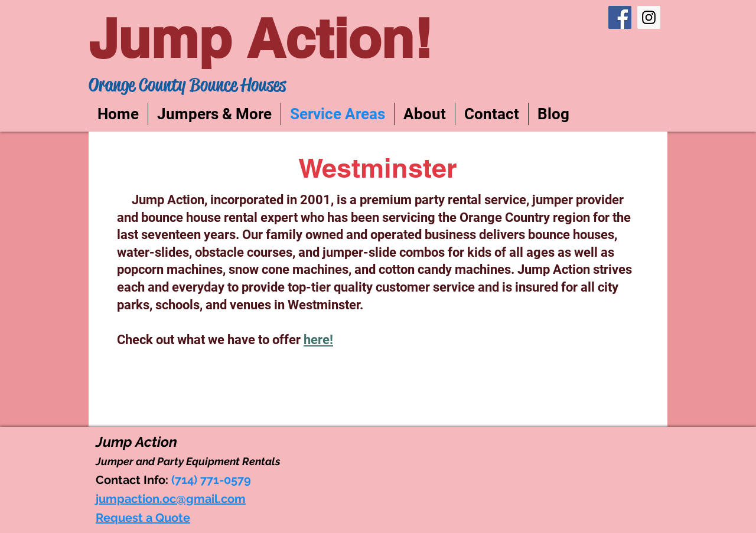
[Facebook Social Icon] (620, 17)
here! (318, 340)
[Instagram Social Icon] (649, 17)
